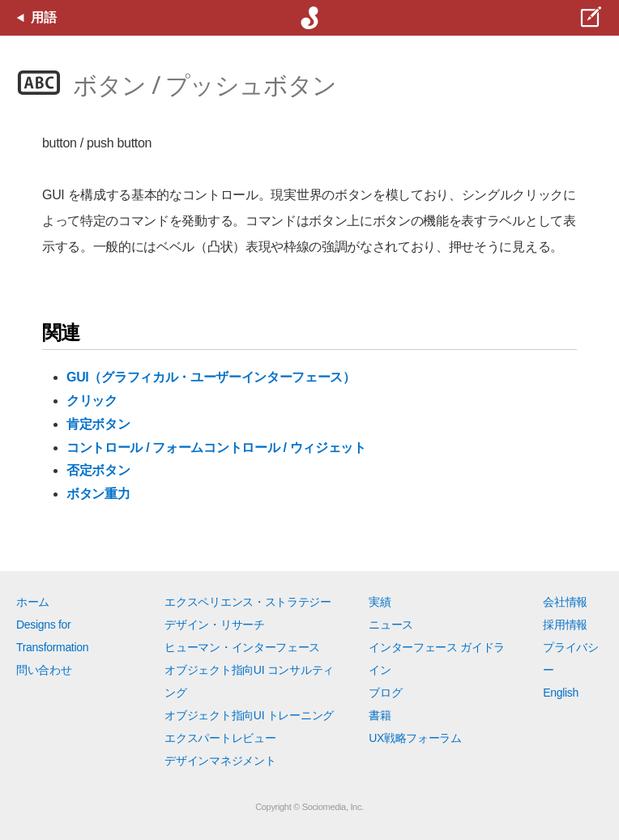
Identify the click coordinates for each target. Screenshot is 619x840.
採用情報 (565, 625)
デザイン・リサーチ (214, 625)
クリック (92, 401)
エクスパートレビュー (220, 738)
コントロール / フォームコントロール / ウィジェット (216, 448)
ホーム (33, 602)
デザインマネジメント (220, 761)
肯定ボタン (98, 424)
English (561, 693)
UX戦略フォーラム (415, 738)
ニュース (391, 625)
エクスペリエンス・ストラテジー (248, 602)
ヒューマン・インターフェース (242, 647)
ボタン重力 (98, 494)
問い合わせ (44, 670)
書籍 (380, 715)
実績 (380, 602)
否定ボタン (98, 470)
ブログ (385, 693)
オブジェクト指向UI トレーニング (249, 715)
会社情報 (565, 602)
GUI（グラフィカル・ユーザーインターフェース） (211, 377)
